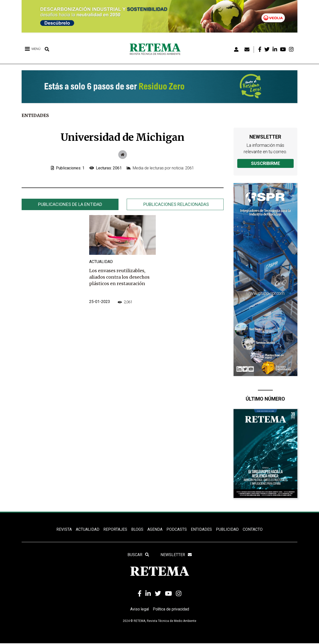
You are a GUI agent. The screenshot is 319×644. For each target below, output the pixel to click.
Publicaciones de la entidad (70, 204)
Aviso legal (139, 610)
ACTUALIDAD (88, 529)
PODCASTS (177, 529)
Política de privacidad (171, 610)
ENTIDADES (201, 529)
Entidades (36, 115)
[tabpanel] (123, 266)
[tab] (70, 204)
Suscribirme (265, 163)
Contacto (253, 529)
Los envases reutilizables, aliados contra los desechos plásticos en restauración (119, 277)
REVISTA (64, 529)
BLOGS (137, 529)
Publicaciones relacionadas (176, 204)
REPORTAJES (115, 529)
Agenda (155, 529)
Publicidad (227, 529)
